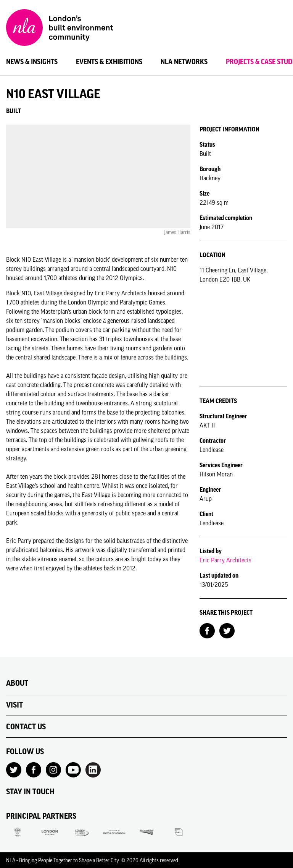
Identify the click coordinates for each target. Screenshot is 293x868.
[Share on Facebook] (207, 630)
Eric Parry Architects (225, 560)
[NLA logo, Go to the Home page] (60, 29)
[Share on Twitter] (227, 630)
